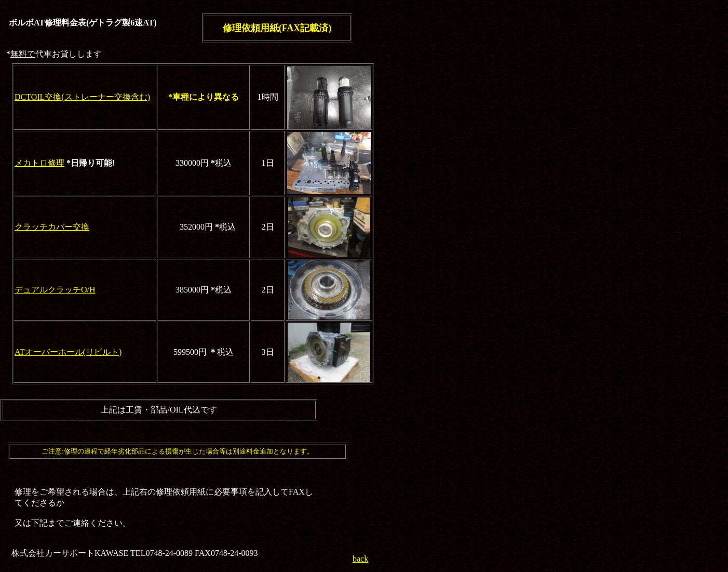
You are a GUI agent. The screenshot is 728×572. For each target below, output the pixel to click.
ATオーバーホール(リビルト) (68, 352)
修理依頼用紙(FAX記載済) (277, 28)
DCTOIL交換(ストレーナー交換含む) (82, 97)
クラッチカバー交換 (52, 227)
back (360, 559)
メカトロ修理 (39, 163)
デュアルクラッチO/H (55, 290)
